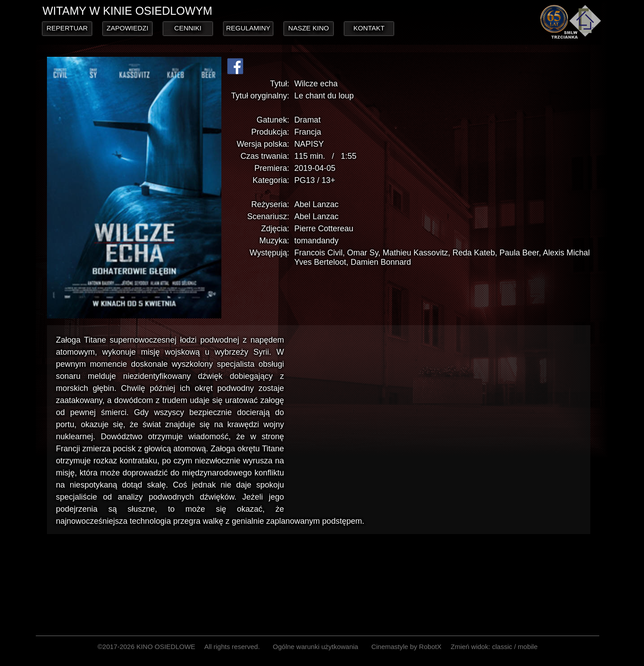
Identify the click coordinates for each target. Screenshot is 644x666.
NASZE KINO (309, 28)
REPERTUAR (67, 28)
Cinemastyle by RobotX (406, 647)
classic (502, 647)
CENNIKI (188, 28)
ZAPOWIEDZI (127, 28)
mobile (528, 647)
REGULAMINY (248, 28)
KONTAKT (369, 28)
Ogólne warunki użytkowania (316, 647)
